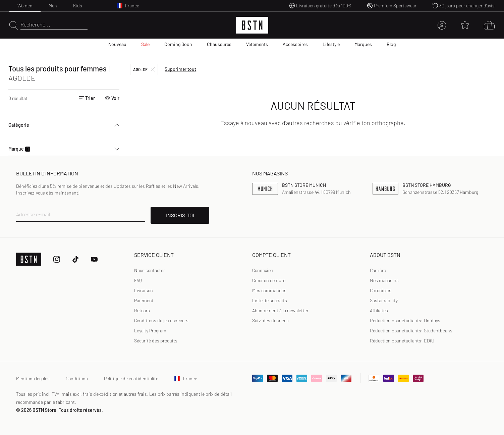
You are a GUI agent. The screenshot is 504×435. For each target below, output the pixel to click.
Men (53, 6)
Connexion (263, 270)
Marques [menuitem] (363, 44)
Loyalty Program (150, 331)
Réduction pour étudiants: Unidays (405, 320)
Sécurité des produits (156, 341)
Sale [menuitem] (145, 44)
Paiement (144, 300)
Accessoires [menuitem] (295, 44)
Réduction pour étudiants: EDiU (402, 341)
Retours (142, 310)
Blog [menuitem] (391, 44)
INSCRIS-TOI (180, 215)
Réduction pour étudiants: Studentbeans (411, 331)
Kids (78, 6)
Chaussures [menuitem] (219, 44)
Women (25, 6)
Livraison (144, 290)
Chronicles (381, 290)
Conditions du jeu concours (161, 320)
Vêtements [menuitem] (257, 44)
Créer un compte (269, 280)
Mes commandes (269, 290)
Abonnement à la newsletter (280, 310)
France (186, 378)
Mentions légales (33, 378)
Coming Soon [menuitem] (178, 44)
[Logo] (252, 25)
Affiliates (379, 310)
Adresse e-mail (33, 214)
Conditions (77, 378)
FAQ (138, 280)
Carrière (378, 270)
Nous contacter (150, 270)
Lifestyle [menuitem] (331, 44)
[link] (263, 270)
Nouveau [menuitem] (117, 44)
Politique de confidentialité (131, 378)
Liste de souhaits (270, 300)
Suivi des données (270, 320)
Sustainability (384, 300)
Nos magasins (384, 280)
